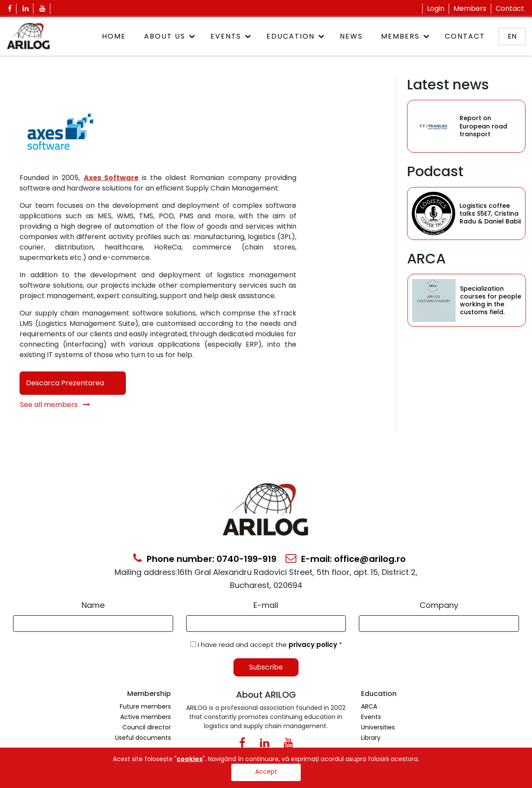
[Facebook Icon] (10, 9)
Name (93, 605)
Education (291, 36)
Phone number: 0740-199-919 (205, 559)
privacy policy (314, 645)
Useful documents (143, 738)
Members (470, 8)
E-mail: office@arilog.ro (346, 559)
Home (114, 36)
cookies (190, 759)
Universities (378, 727)
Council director (147, 727)
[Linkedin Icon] (26, 9)
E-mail (266, 605)
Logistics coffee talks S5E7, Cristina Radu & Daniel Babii (490, 213)
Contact (510, 8)
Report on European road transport (483, 126)
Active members (146, 717)
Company (439, 605)
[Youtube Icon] (43, 9)
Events (226, 36)
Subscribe (266, 667)
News (351, 36)
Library (371, 738)
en (512, 36)
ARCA (369, 706)
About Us (165, 36)
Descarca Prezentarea (65, 383)
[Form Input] (93, 624)
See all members (55, 405)
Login (436, 8)
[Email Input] (266, 624)
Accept (266, 772)
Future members (145, 706)
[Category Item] (433, 126)
